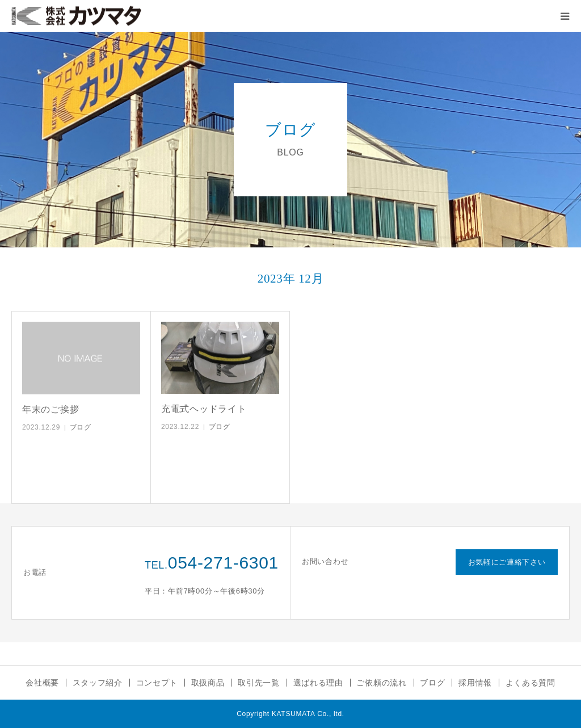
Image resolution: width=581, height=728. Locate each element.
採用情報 (475, 683)
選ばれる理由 (318, 683)
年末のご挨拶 (50, 409)
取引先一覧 (259, 683)
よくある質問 (531, 683)
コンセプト (157, 683)
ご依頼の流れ (381, 683)
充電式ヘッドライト (204, 409)
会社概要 (42, 683)
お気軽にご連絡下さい (507, 562)
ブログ (81, 427)
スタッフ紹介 (98, 683)
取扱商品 (208, 683)
